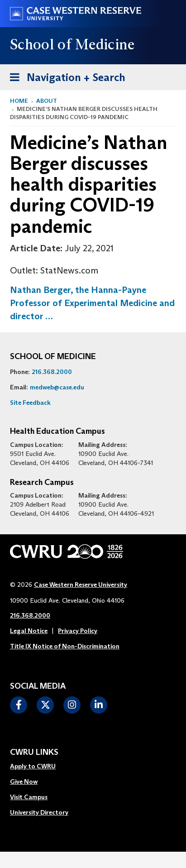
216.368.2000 (52, 372)
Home (19, 101)
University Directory (39, 812)
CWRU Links (34, 753)
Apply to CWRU (33, 766)
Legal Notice (29, 631)
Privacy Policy (78, 631)
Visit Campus (29, 797)
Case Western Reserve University (81, 585)
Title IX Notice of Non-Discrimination (65, 646)
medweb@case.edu (57, 387)
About (47, 101)
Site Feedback (30, 403)
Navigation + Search (65, 76)
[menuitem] (39, 767)
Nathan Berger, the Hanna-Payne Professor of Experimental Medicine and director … (92, 303)
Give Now (24, 782)
